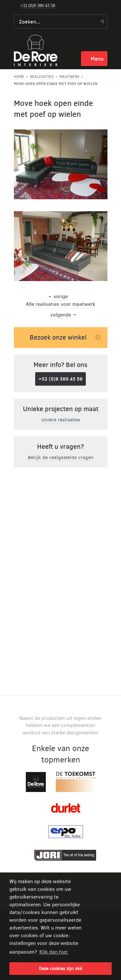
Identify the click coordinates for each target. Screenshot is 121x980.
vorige (61, 296)
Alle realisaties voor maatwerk (60, 304)
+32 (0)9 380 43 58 (38, 6)
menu (97, 59)
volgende (61, 315)
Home (19, 77)
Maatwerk (69, 77)
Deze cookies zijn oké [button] (60, 968)
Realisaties (42, 77)
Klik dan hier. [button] (54, 952)
